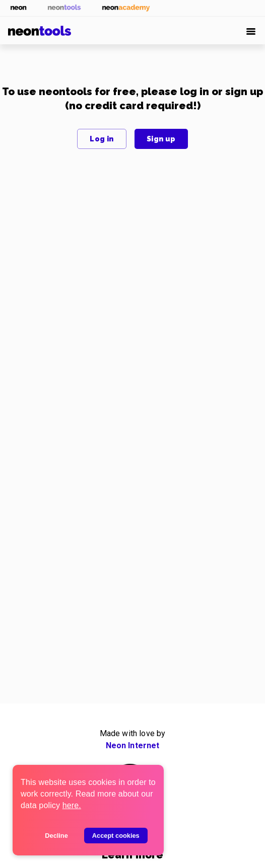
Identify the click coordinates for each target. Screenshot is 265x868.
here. (72, 805)
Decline (56, 836)
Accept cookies (116, 836)
